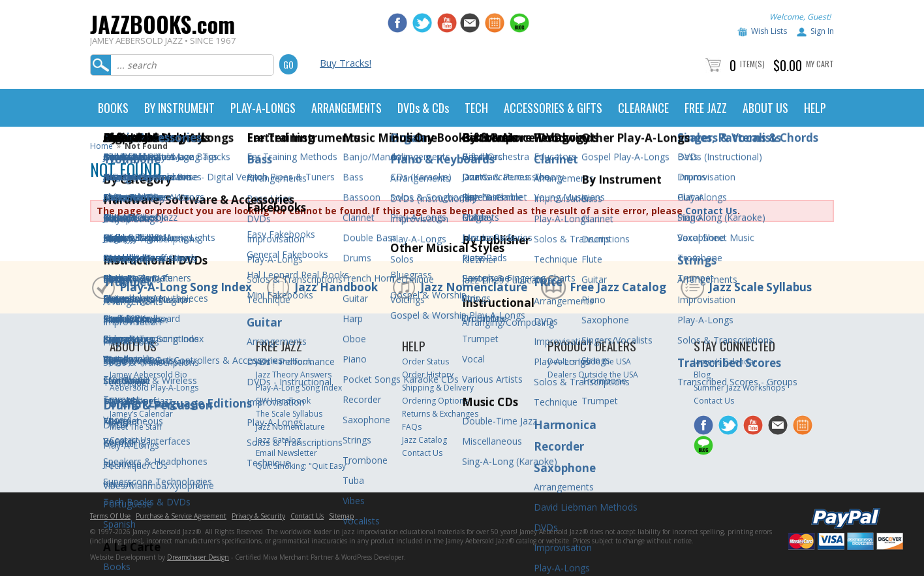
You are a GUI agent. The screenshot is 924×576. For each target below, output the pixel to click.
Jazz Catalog (278, 440)
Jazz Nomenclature (474, 287)
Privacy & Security (258, 516)
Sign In (822, 31)
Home (101, 146)
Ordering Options (435, 401)
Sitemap (341, 516)
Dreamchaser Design (198, 557)
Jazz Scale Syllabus (760, 287)
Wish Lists (769, 31)
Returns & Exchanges (440, 414)
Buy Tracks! (346, 63)
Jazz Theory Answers (294, 375)
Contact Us (711, 211)
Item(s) (752, 64)
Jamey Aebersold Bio (148, 375)
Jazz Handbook (336, 287)
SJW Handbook (283, 401)
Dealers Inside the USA (589, 361)
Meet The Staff (136, 427)
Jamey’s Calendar (141, 414)
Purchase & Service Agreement (181, 516)
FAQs (412, 427)
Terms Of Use (110, 516)
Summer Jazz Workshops (739, 388)
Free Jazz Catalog (618, 287)
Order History (428, 375)
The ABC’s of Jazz (141, 401)
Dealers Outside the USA (593, 375)
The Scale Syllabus (289, 414)
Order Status (425, 361)
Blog (702, 375)
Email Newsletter (286, 453)
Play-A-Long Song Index (186, 287)
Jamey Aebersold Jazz (149, 361)
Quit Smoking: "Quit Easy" (302, 466)
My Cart (820, 64)
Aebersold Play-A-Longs (154, 388)
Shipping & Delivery (438, 388)
